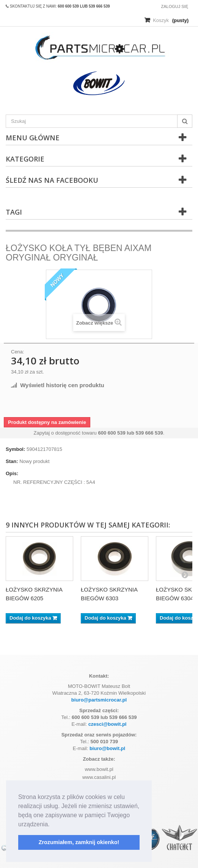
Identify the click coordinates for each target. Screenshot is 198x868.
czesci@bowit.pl (108, 724)
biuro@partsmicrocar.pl (99, 700)
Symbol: (15, 449)
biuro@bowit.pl (107, 748)
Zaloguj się (174, 6)
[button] (52, 825)
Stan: (12, 461)
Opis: (12, 473)
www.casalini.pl (99, 777)
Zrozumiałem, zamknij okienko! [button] (79, 842)
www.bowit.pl (99, 769)
